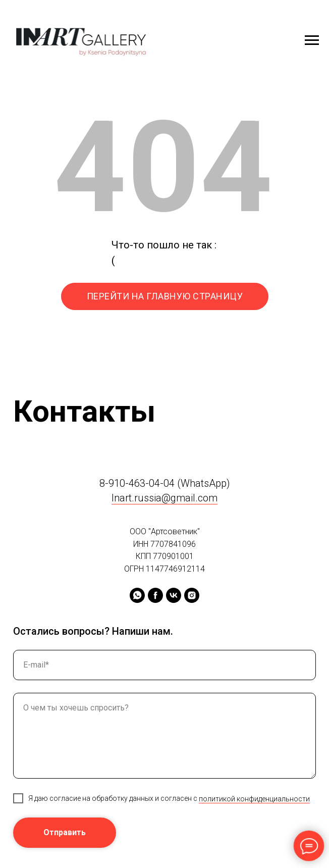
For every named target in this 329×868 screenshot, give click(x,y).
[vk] (174, 595)
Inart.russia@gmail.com (164, 498)
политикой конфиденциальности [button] (254, 799)
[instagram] (192, 595)
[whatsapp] (137, 595)
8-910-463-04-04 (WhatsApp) (165, 483)
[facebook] (155, 595)
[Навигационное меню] (312, 40)
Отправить (65, 832)
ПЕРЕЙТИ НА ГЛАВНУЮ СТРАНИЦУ (165, 296)
